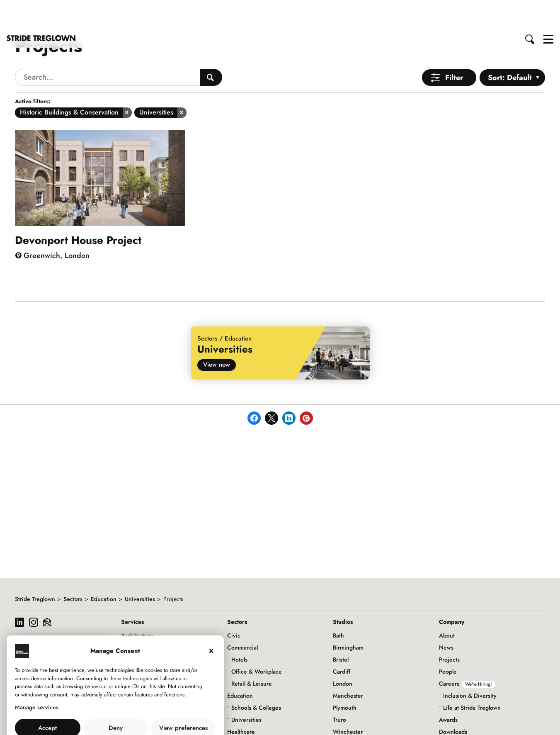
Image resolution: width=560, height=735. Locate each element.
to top (546, 722)
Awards (448, 690)
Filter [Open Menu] (454, 48)
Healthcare (241, 702)
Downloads (453, 702)
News (446, 618)
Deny (116, 698)
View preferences (183, 698)
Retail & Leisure (252, 654)
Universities (140, 570)
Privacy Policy (138, 717)
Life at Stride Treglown (472, 678)
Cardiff (342, 642)
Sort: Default (510, 48)
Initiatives (451, 726)
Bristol (341, 630)
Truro (339, 690)
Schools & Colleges (256, 678)
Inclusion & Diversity (470, 666)
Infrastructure (244, 714)
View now (217, 335)
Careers (467, 654)
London (343, 654)
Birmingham (348, 618)
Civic (234, 606)
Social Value (455, 714)
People (448, 642)
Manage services (37, 678)
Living (235, 726)
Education (104, 570)
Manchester (348, 666)
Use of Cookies (94, 717)
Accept (47, 698)
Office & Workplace (257, 642)
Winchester (348, 702)
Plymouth (345, 678)
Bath (338, 606)
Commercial (242, 618)
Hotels (239, 630)
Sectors (73, 570)
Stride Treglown (35, 570)
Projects (449, 630)
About (447, 606)
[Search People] (211, 48)
